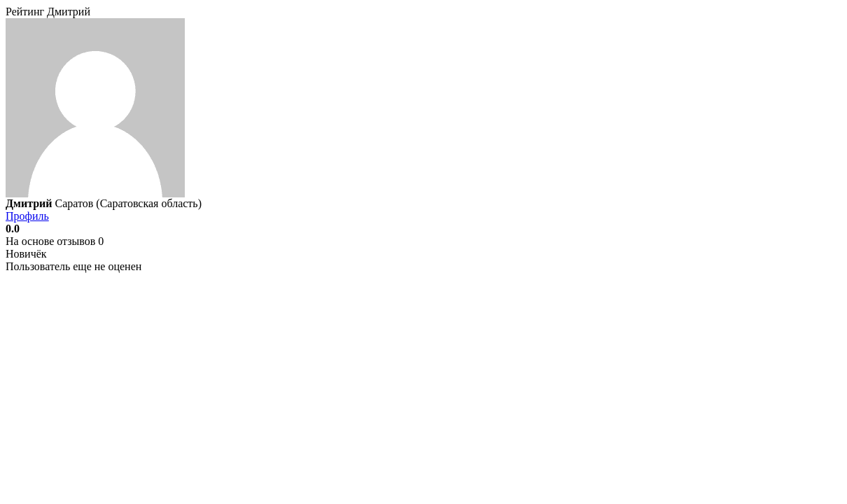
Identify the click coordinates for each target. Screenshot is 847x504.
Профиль (27, 216)
